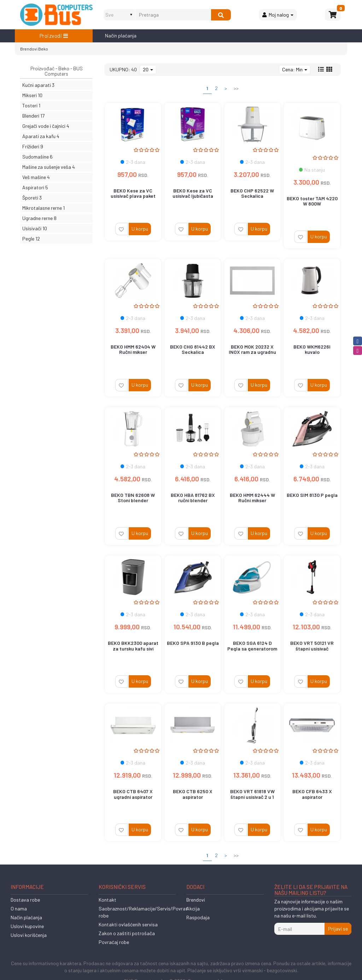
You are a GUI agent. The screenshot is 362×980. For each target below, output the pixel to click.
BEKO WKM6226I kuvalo (312, 349)
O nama (19, 908)
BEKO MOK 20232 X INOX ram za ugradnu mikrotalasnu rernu (252, 352)
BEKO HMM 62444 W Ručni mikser (252, 498)
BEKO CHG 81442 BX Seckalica (193, 349)
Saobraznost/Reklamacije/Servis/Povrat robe (143, 912)
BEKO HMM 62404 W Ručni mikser (133, 349)
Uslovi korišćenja (29, 935)
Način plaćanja (121, 35)
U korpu (140, 229)
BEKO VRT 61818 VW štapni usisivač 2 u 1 (252, 794)
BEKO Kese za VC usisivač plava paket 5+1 (133, 196)
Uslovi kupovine (27, 926)
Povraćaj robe (114, 942)
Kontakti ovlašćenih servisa (128, 924)
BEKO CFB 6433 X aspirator (312, 794)
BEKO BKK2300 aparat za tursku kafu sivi (133, 646)
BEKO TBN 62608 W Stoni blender (133, 498)
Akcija (193, 908)
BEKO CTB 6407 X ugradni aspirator (133, 794)
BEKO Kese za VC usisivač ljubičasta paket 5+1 (193, 196)
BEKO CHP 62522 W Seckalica (252, 193)
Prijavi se (338, 929)
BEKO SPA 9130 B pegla (193, 643)
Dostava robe (25, 900)
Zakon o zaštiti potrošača (127, 933)
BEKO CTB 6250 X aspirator (193, 794)
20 (148, 69)
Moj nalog (278, 15)
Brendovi (29, 49)
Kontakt (107, 900)
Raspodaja (198, 917)
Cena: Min (295, 69)
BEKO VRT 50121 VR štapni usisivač (312, 646)
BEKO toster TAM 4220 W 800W (312, 201)
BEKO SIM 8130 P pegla (312, 495)
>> (236, 88)
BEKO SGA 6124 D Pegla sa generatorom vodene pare (252, 648)
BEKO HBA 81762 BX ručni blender (193, 498)
